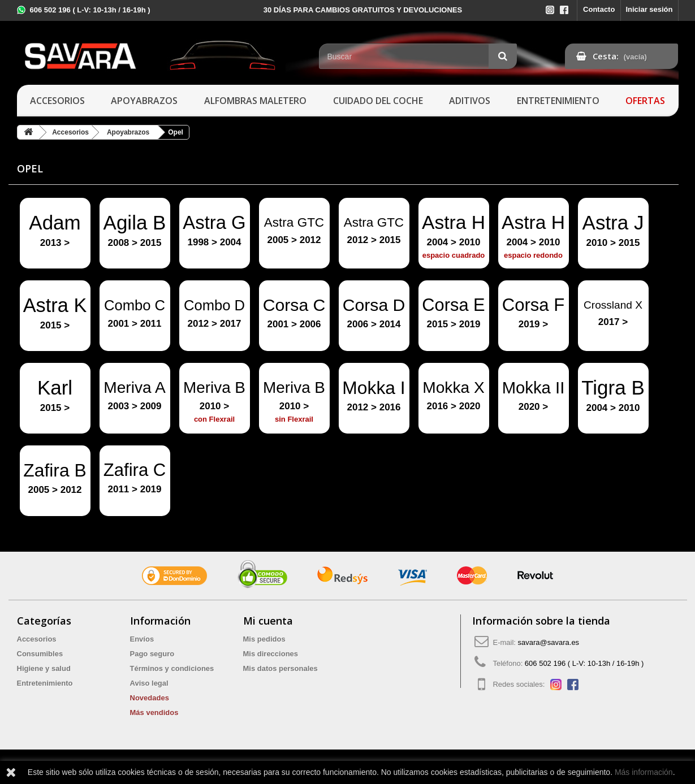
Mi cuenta (268, 621)
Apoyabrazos (144, 101)
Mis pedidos (264, 639)
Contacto (599, 9)
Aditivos (470, 101)
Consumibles (40, 654)
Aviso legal (149, 683)
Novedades (150, 698)
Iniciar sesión (649, 9)
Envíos (142, 639)
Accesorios (57, 101)
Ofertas (645, 101)
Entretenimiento (558, 101)
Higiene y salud (44, 668)
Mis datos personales (280, 668)
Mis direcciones (271, 654)
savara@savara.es (549, 642)
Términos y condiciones (172, 668)
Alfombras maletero (255, 101)
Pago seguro (152, 654)
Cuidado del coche (378, 101)
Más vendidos (154, 712)
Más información (644, 772)
